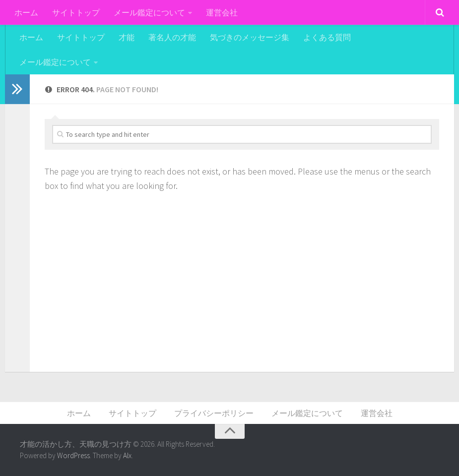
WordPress (73, 455)
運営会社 (222, 12)
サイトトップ (76, 12)
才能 (127, 37)
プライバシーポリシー (214, 413)
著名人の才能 (172, 37)
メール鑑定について (149, 12)
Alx (127, 455)
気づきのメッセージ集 (250, 37)
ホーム (26, 12)
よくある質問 (327, 37)
